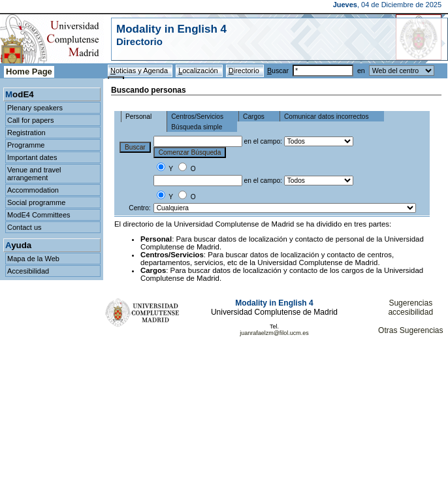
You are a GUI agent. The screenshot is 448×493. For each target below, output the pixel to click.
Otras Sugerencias (410, 330)
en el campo (263, 141)
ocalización (199, 71)
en (396, 71)
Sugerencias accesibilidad (410, 308)
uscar (312, 71)
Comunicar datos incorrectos (327, 117)
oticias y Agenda (140, 71)
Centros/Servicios (197, 117)
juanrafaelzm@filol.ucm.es (274, 333)
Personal (138, 117)
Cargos (254, 117)
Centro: (139, 208)
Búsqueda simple (197, 127)
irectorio (245, 71)
